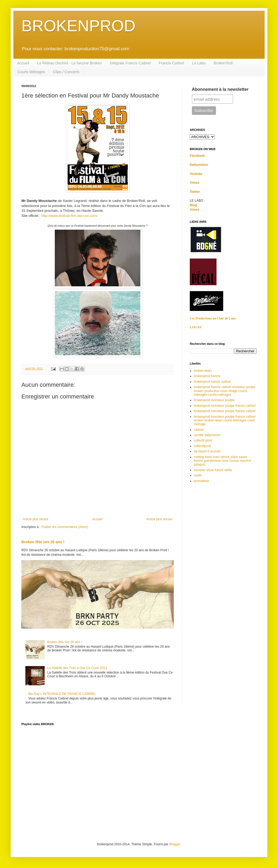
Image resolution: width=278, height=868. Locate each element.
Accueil (23, 63)
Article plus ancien (159, 519)
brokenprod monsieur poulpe (214, 400)
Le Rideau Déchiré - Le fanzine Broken (69, 63)
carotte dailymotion (207, 435)
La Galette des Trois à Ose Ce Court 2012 (77, 668)
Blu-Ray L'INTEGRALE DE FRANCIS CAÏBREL (62, 694)
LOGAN (196, 327)
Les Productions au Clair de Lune (213, 318)
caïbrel (199, 430)
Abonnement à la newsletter (220, 89)
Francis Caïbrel (171, 63)
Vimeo (195, 183)
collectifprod (202, 446)
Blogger (175, 844)
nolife (198, 475)
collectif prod (203, 440)
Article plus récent (35, 519)
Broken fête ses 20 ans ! (43, 542)
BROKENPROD (78, 26)
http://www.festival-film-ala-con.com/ (69, 216)
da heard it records (207, 451)
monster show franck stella (213, 470)
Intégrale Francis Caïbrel (130, 63)
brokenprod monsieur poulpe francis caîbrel (225, 406)
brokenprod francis (207, 376)
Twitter (195, 192)
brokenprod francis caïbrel (212, 382)
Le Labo (199, 63)
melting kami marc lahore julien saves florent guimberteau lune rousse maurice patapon (223, 461)
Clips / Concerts (66, 72)
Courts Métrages (31, 72)
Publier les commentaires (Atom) (65, 527)
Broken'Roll (223, 63)
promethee (201, 481)
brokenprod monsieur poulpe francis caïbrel (225, 411)
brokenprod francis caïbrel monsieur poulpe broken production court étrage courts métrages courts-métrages (225, 391)
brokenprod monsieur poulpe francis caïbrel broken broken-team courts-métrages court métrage (225, 421)
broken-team (203, 371)
